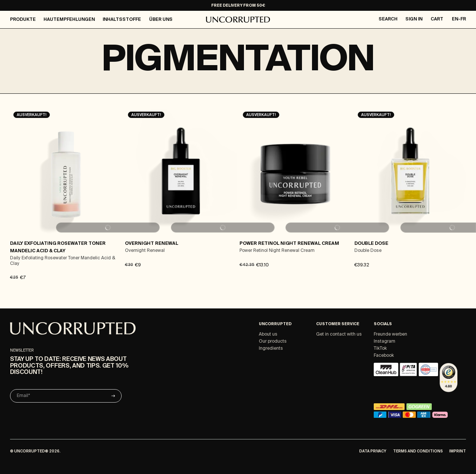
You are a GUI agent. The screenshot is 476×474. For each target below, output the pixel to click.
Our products (273, 342)
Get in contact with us (339, 334)
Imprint (458, 451)
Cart (437, 19)
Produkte (23, 20)
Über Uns (161, 20)
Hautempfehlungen (69, 20)
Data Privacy (373, 451)
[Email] (66, 396)
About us (268, 334)
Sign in (414, 19)
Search (388, 19)
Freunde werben (390, 334)
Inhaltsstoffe (122, 20)
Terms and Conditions (418, 451)
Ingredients (271, 349)
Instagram (385, 342)
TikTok (380, 349)
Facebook (384, 356)
